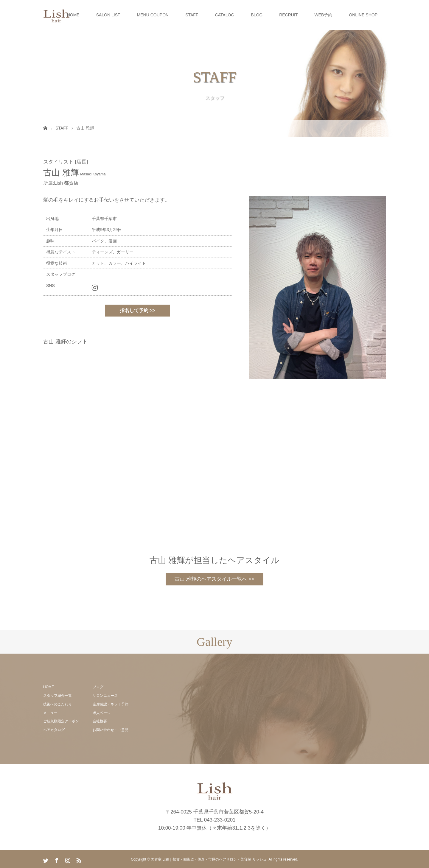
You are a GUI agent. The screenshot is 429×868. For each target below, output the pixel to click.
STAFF (192, 15)
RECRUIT (288, 15)
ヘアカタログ (54, 730)
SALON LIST (108, 15)
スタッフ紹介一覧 (57, 696)
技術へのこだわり (57, 704)
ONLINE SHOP (363, 15)
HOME (73, 15)
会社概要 (100, 721)
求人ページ (102, 713)
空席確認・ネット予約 (111, 704)
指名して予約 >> (137, 310)
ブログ (98, 687)
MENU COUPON (153, 15)
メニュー (50, 713)
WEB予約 (323, 15)
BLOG (257, 15)
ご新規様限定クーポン (61, 721)
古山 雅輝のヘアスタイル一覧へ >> (214, 579)
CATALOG (224, 15)
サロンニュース (105, 696)
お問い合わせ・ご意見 (111, 730)
